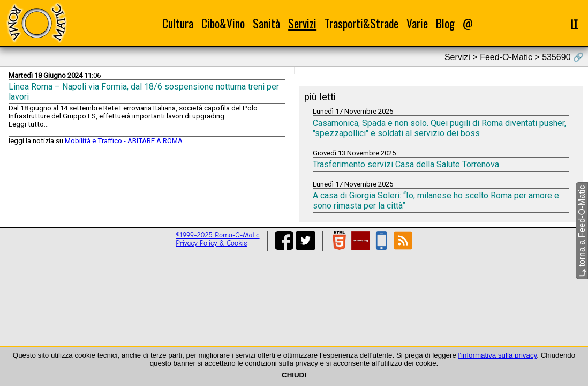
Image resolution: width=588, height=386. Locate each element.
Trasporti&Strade (361, 23)
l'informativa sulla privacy (498, 355)
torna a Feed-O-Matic (582, 231)
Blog (445, 23)
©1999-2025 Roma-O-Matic (217, 235)
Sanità (266, 23)
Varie (417, 23)
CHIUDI (294, 375)
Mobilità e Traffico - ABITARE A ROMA (124, 141)
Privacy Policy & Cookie (211, 243)
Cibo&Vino (223, 23)
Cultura (178, 23)
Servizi (302, 23)
